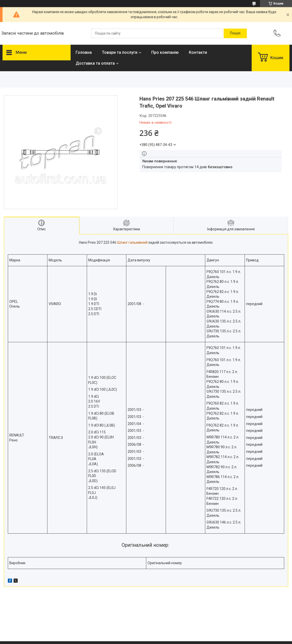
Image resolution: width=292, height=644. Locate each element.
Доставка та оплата (95, 63)
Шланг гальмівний (132, 242)
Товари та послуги (120, 52)
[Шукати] (235, 33)
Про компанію (165, 52)
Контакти (198, 52)
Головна (84, 52)
